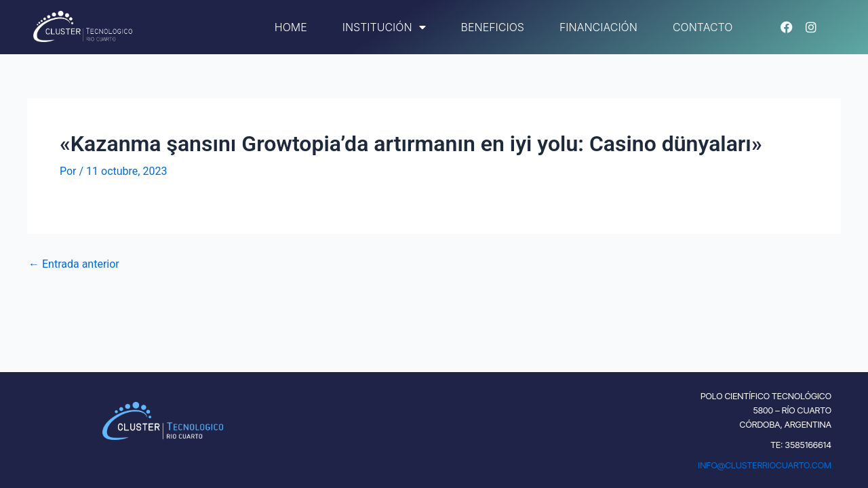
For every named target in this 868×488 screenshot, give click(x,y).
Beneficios (493, 27)
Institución (384, 27)
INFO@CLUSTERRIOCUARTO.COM (765, 465)
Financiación (598, 27)
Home (291, 27)
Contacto (703, 27)
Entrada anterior (74, 264)
